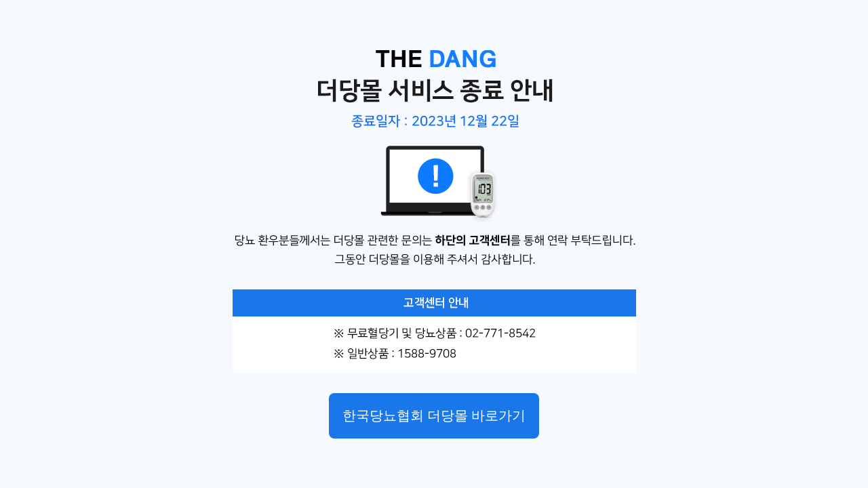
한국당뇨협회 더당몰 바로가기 (434, 415)
